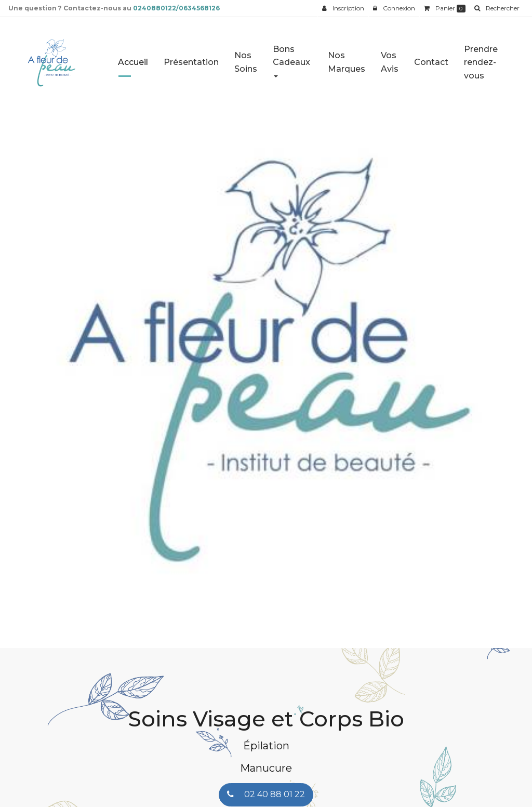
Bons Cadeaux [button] (291, 57)
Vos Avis (390, 58)
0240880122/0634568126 (176, 8)
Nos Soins (246, 58)
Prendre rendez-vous (481, 58)
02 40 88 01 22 (266, 794)
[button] (26, 366)
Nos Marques (347, 58)
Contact (431, 58)
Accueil (133, 58)
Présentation (191, 58)
